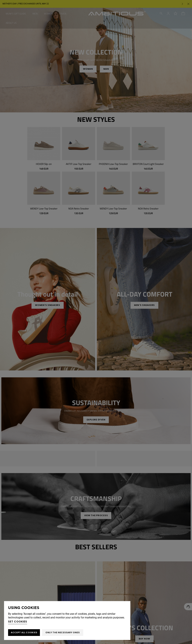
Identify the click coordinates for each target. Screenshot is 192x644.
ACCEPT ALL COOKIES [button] (24, 632)
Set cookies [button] (18, 622)
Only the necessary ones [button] (63, 632)
